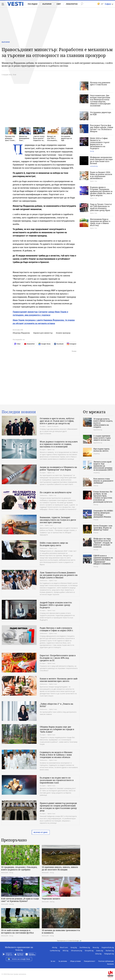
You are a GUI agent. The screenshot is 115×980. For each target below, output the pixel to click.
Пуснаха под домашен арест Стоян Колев (100, 84)
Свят (59, 4)
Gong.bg (74, 947)
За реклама (63, 961)
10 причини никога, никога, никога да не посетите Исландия (60, 868)
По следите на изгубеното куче (56, 492)
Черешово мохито (51, 899)
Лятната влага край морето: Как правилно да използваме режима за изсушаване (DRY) (103, 466)
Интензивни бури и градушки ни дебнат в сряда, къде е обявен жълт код (100, 222)
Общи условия (75, 961)
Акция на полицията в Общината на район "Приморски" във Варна (58, 468)
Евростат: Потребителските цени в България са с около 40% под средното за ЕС (58, 658)
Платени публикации (106, 961)
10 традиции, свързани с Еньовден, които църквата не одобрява (19, 868)
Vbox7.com (64, 947)
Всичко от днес (41, 832)
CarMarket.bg (55, 951)
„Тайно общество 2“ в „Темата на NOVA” (56, 705)
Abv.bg (55, 947)
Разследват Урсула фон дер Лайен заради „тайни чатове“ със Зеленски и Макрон (102, 128)
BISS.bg (65, 951)
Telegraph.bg (109, 954)
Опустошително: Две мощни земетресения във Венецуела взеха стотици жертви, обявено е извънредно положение (100, 101)
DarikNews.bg (85, 947)
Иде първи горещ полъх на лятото (101, 450)
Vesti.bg (15, 4)
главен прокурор (64, 333)
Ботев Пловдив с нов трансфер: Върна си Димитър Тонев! (103, 528)
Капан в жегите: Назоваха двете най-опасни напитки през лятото (59, 680)
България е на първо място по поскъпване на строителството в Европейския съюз (57, 780)
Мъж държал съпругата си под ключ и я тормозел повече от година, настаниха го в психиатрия (59, 444)
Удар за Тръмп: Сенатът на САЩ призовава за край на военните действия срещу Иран (101, 207)
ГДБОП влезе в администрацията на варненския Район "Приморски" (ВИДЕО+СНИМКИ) (103, 560)
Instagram (72, 344)
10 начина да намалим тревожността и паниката (61, 931)
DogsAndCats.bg (108, 947)
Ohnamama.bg (77, 951)
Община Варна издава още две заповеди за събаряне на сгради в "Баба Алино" (57, 729)
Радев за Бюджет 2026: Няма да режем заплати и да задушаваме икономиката (101, 175)
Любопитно (72, 4)
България (47, 4)
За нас (53, 961)
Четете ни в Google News (19, 959)
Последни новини (19, 412)
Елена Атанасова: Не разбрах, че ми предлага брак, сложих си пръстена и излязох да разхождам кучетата (103, 497)
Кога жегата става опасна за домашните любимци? (103, 481)
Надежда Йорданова (22, 333)
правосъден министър (43, 333)
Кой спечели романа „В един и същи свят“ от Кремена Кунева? (20, 900)
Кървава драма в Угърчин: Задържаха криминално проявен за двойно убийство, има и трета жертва (101, 191)
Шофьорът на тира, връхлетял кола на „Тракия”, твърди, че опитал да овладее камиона (103, 543)
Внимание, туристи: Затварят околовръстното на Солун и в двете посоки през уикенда (58, 520)
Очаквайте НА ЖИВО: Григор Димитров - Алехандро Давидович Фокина (103, 514)
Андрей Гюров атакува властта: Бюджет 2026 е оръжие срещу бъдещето (56, 605)
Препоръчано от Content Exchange (69, 941)
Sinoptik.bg (89, 951)
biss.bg (92, 151)
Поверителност (90, 961)
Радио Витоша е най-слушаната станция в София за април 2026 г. (57, 629)
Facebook (59, 344)
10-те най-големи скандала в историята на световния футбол (17, 931)
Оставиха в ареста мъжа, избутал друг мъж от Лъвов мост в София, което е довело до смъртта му (57, 421)
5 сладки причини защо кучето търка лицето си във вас (102, 438)
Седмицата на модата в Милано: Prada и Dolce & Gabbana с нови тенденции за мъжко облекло (56, 755)
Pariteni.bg (110, 951)
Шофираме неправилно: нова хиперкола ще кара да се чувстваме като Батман (101, 160)
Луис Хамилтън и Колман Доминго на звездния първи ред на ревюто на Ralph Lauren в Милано (59, 575)
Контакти (110, 964)
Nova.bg (96, 947)
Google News (44, 344)
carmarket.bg (94, 166)
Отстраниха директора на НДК (101, 113)
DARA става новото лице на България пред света (54, 544)
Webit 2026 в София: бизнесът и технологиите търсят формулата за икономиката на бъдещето (100, 143)
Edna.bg (98, 954)
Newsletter (29, 344)
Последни (33, 4)
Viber (17, 344)
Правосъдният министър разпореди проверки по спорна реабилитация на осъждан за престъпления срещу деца (58, 807)
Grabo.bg (100, 951)
